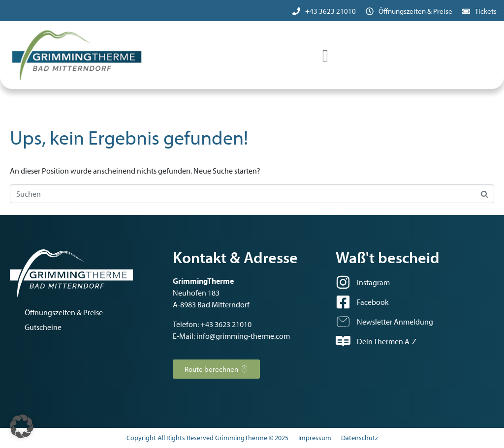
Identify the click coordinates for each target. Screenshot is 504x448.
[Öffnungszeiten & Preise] (370, 11)
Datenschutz (360, 438)
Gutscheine (43, 327)
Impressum (315, 438)
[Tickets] (466, 11)
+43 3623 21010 (331, 11)
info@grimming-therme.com (243, 336)
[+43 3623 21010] (296, 11)
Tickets (486, 11)
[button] (22, 426)
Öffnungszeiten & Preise (415, 11)
